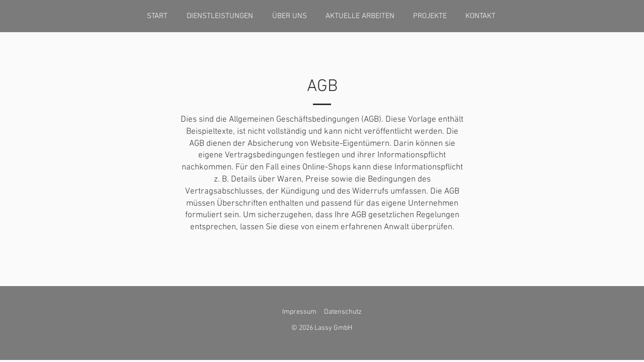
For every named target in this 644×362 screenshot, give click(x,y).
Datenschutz (343, 312)
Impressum (299, 312)
